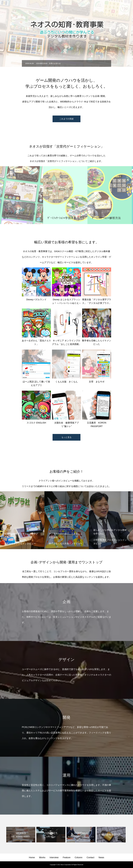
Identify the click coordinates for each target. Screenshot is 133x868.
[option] (66, 63)
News (126, 6)
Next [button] (128, 195)
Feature (94, 6)
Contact (116, 6)
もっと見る (66, 437)
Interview (83, 6)
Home (62, 6)
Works (72, 6)
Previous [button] (5, 195)
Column (105, 6)
